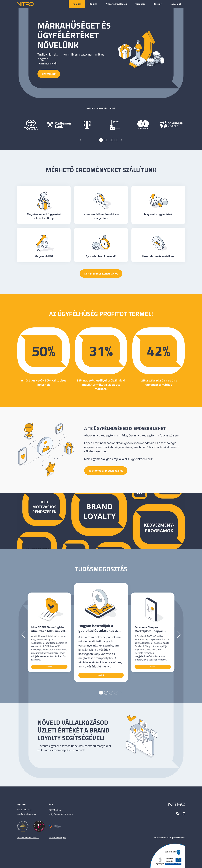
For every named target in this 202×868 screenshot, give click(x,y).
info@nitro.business (26, 814)
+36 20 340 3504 (24, 810)
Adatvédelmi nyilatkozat (28, 838)
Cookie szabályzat (57, 838)
